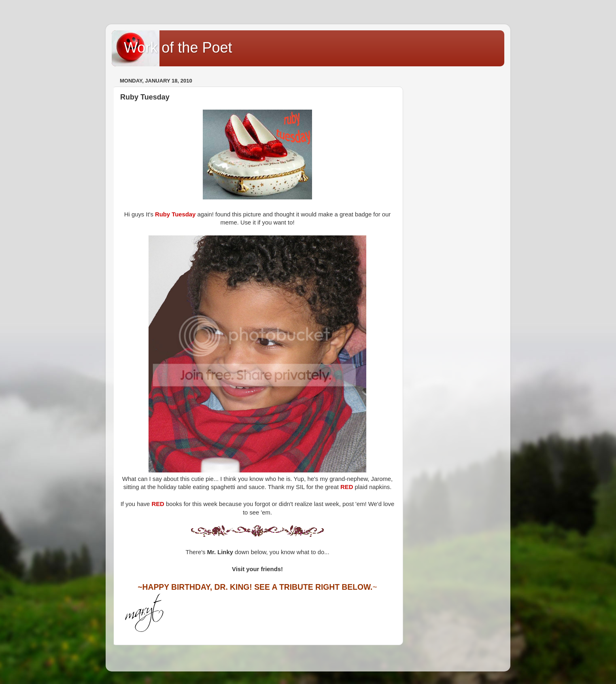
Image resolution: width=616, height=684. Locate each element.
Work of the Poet (178, 48)
